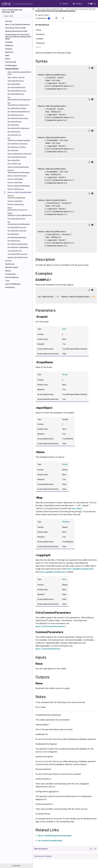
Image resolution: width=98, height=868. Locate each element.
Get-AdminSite (13, 150)
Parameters (42, 43)
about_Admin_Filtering (16, 77)
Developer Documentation (20, 4)
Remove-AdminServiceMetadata (16, 197)
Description (42, 34)
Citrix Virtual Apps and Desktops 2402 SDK (81, 9)
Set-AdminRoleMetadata (17, 238)
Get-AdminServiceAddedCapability (19, 139)
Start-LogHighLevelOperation (80, 569)
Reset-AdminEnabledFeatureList (17, 209)
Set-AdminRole (13, 234)
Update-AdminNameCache (18, 257)
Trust (7, 281)
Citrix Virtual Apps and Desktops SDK (50, 9)
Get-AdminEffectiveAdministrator (18, 104)
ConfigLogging (11, 65)
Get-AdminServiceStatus (17, 147)
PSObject (66, 522)
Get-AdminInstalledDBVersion (19, 112)
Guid (64, 329)
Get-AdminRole (13, 125)
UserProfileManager (13, 284)
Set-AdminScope (14, 241)
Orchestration (10, 274)
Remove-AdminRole (15, 183)
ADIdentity (9, 46)
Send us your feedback (43, 856)
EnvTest (8, 261)
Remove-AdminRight (15, 179)
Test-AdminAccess (15, 251)
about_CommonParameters (48, 649)
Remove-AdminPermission (17, 176)
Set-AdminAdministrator (16, 219)
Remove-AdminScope (16, 189)
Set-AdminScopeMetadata (17, 244)
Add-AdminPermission (16, 81)
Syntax (40, 30)
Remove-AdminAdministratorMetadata (19, 171)
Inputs (40, 47)
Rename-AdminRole (15, 201)
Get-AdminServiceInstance (18, 144)
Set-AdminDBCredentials (17, 231)
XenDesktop (10, 287)
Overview (9, 21)
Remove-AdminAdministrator (18, 167)
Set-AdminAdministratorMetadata (19, 223)
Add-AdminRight (14, 84)
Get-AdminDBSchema (16, 94)
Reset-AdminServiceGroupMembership (20, 214)
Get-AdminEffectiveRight (17, 108)
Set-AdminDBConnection (17, 227)
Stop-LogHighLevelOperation (53, 572)
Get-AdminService (14, 135)
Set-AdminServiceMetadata (18, 247)
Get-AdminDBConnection (17, 91)
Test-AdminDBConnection (17, 254)
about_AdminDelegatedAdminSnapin (55, 836)
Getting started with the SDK (16, 31)
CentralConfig (11, 62)
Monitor (8, 271)
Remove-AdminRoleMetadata (19, 186)
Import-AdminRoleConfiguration (20, 154)
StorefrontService (12, 277)
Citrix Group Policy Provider (16, 28)
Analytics (9, 49)
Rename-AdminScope (16, 204)
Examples (9, 42)
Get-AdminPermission (16, 115)
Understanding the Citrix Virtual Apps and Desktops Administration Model (18, 37)
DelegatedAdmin (12, 69)
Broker (8, 59)
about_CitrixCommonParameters (18, 25)
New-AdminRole (14, 160)
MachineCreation (12, 267)
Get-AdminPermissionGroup (18, 118)
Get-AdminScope (14, 132)
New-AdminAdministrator (17, 157)
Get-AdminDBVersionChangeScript (19, 99)
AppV (7, 55)
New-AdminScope (14, 164)
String (65, 374)
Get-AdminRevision (15, 122)
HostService (10, 264)
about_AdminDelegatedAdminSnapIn (19, 73)
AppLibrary (9, 52)
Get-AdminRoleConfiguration (18, 128)
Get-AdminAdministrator (17, 88)
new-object (77, 508)
